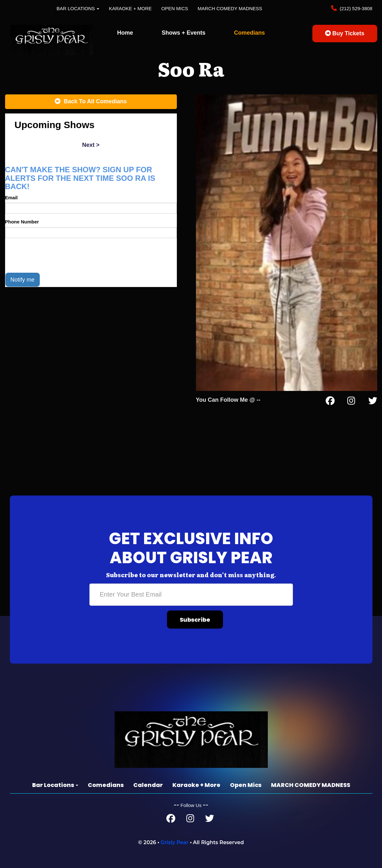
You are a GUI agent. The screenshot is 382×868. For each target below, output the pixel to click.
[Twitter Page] (373, 402)
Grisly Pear (175, 842)
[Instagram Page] (351, 402)
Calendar (148, 785)
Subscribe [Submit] (195, 620)
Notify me (23, 280)
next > (91, 145)
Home (125, 33)
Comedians (250, 33)
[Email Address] (191, 595)
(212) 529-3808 (355, 8)
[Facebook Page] (330, 402)
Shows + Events (184, 33)
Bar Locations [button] (78, 8)
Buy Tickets (345, 33)
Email (11, 198)
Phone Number (22, 222)
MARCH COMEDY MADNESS (230, 8)
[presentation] (53, 255)
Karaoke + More (130, 8)
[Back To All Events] (91, 102)
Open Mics (175, 8)
